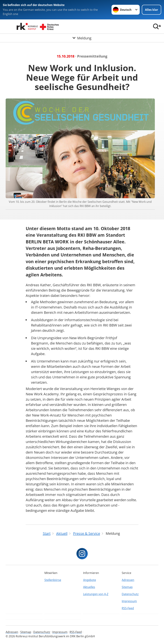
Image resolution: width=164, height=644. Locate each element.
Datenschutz (130, 594)
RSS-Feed (128, 608)
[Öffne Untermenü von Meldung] (82, 38)
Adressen (128, 580)
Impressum (129, 601)
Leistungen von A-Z (96, 594)
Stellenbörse (53, 580)
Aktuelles (89, 587)
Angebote (90, 580)
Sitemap (127, 587)
